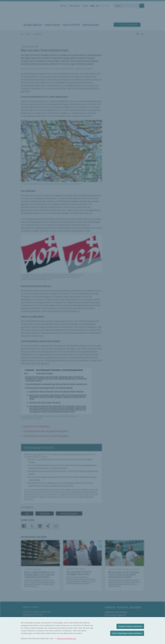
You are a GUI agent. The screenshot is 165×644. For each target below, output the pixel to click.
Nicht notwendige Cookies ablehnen (127, 633)
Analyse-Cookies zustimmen (130, 626)
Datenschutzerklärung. (67, 638)
